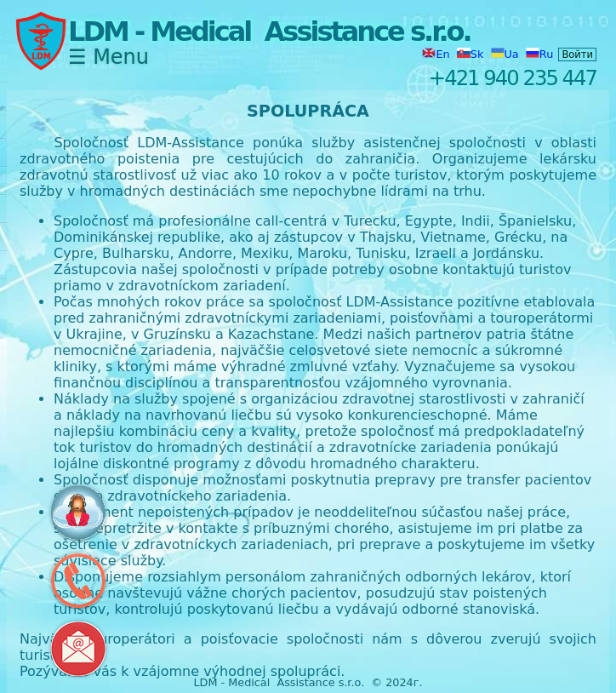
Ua (507, 54)
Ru (539, 54)
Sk (472, 54)
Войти (577, 54)
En (437, 54)
